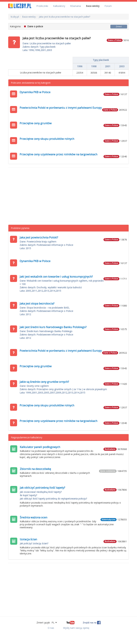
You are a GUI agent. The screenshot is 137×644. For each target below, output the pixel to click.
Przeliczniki (42, 6)
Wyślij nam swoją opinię (76, 628)
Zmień (119, 27)
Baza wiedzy (93, 6)
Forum (108, 6)
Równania (76, 6)
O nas (51, 628)
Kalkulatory (59, 6)
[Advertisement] (68, 194)
